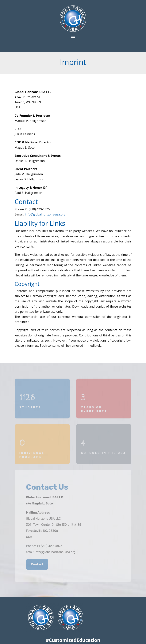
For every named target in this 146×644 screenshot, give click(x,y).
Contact (37, 564)
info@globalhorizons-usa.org (45, 214)
